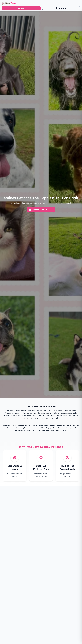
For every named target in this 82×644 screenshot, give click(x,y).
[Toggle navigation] (78, 3)
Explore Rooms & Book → (41, 210)
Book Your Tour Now (32, 540)
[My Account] (61, 8)
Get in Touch (53, 540)
